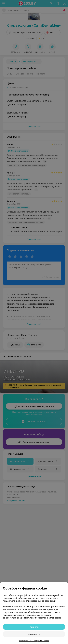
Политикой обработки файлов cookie (43, 618)
